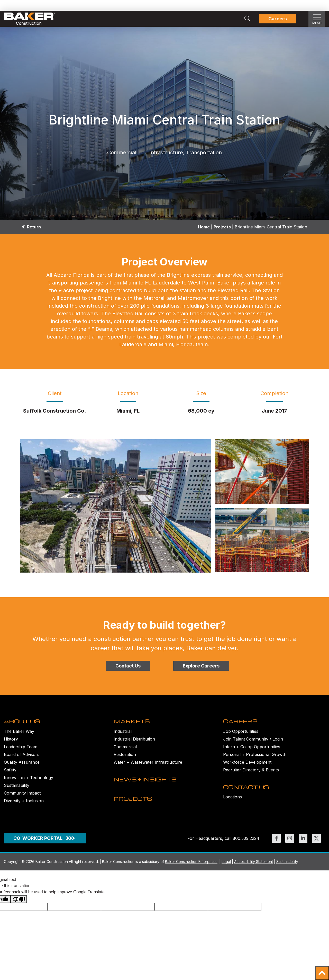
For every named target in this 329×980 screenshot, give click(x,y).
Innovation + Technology (29, 780)
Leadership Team (21, 749)
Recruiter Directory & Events (251, 772)
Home (204, 227)
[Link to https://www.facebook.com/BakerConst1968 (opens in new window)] (276, 842)
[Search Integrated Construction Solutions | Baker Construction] (247, 19)
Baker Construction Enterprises (191, 866)
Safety (10, 772)
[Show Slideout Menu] (317, 19)
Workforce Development (247, 765)
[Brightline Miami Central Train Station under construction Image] (262, 471)
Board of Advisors (22, 757)
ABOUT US (23, 724)
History (11, 742)
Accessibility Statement (254, 866)
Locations (232, 802)
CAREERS (241, 724)
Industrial (123, 734)
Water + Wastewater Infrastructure (148, 765)
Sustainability (17, 788)
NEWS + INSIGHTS (147, 785)
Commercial (125, 749)
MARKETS (132, 724)
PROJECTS (134, 807)
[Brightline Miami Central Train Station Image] (116, 506)
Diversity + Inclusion (24, 803)
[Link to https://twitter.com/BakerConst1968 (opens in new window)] (316, 842)
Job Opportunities (241, 734)
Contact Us (128, 666)
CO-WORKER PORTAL (38, 842)
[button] (322, 973)
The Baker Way (19, 734)
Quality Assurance (22, 765)
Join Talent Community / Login (253, 742)
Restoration (125, 757)
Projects (222, 227)
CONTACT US (247, 792)
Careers (278, 19)
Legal (226, 866)
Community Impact (22, 796)
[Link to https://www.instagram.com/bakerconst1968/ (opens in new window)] (290, 842)
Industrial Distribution (134, 742)
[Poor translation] (19, 903)
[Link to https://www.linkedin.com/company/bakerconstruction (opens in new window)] (303, 842)
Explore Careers (201, 666)
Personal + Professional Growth (255, 757)
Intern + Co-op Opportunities (252, 749)
